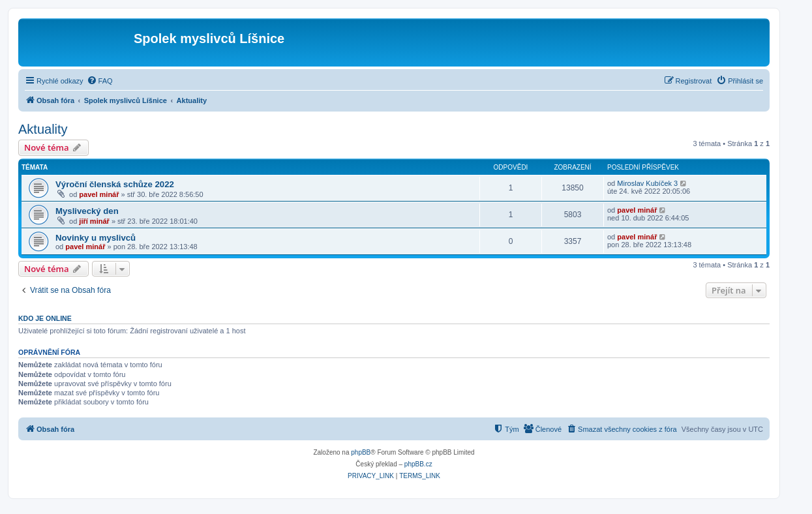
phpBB (361, 452)
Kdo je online (45, 318)
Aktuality (43, 129)
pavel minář (99, 194)
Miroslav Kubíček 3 (647, 183)
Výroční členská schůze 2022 (115, 184)
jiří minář (94, 221)
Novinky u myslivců (96, 238)
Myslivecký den (87, 211)
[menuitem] (100, 81)
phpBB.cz (418, 464)
